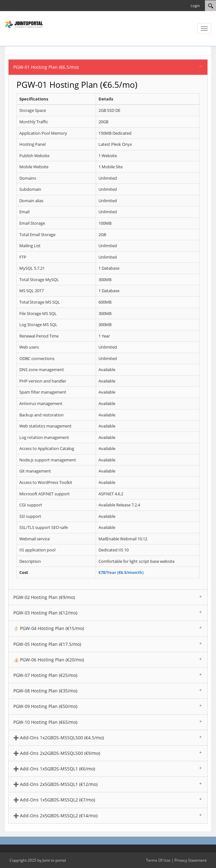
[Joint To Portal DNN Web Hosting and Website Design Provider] (24, 24)
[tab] (108, 67)
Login (195, 6)
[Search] (210, 6)
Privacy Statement (191, 860)
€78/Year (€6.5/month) (121, 572)
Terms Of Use (158, 860)
